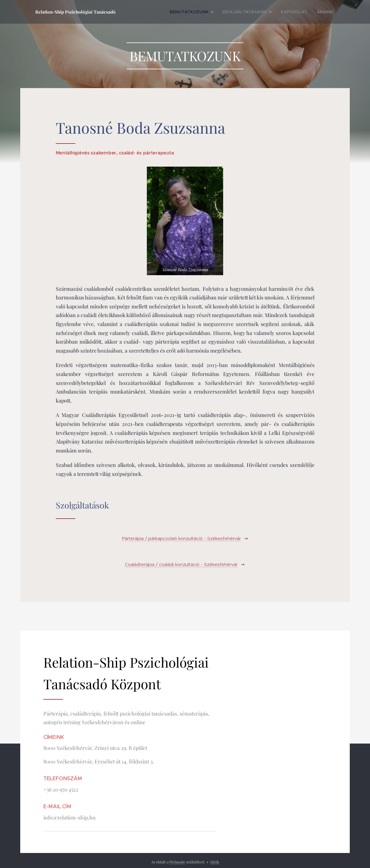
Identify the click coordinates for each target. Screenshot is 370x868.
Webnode (177, 862)
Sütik (215, 862)
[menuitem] (209, 12)
